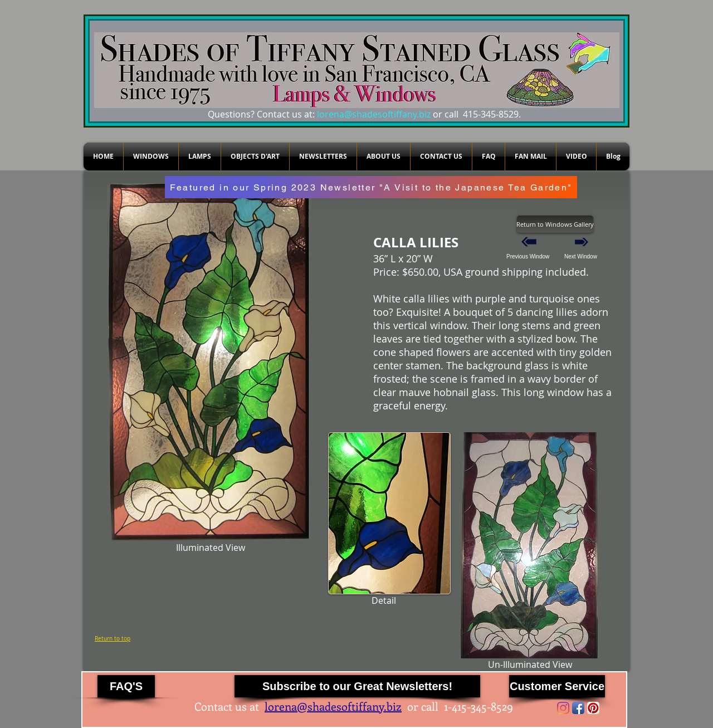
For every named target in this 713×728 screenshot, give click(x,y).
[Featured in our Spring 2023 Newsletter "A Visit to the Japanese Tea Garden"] (371, 187)
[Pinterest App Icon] (593, 708)
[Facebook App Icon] (578, 708)
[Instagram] (563, 708)
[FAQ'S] (126, 686)
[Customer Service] (557, 686)
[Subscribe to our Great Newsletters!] (357, 686)
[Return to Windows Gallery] (555, 224)
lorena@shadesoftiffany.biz (374, 114)
